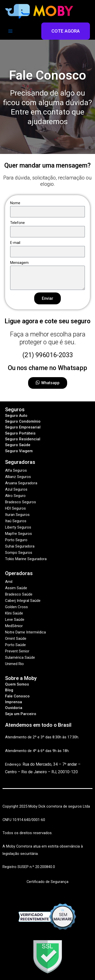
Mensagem (19, 263)
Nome (15, 203)
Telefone (17, 223)
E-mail (15, 243)
